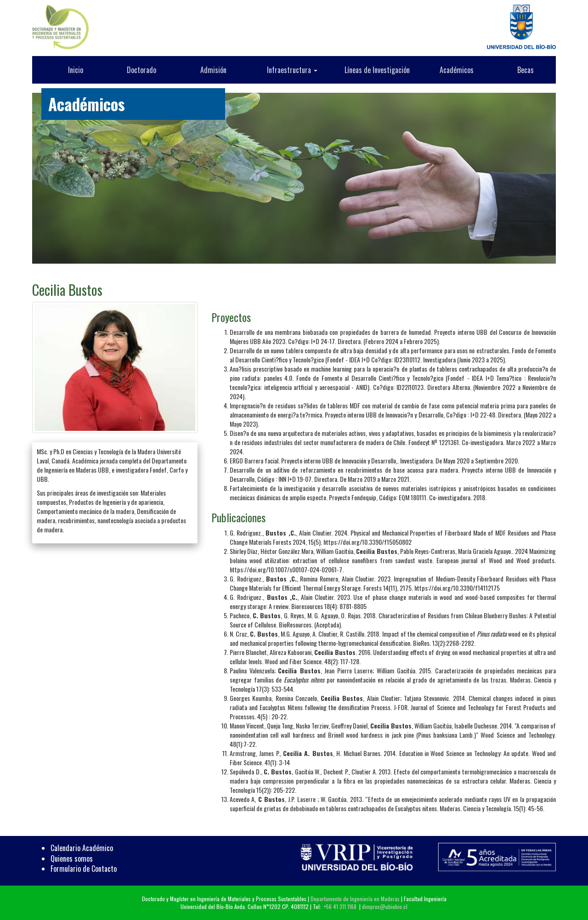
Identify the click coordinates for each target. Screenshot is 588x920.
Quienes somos (72, 858)
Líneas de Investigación (377, 70)
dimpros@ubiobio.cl (385, 906)
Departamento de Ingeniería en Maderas (355, 899)
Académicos (457, 70)
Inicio (76, 70)
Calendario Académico (82, 848)
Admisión (213, 70)
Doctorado (141, 70)
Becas (526, 70)
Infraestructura (292, 70)
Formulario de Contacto (84, 869)
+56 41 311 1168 (340, 906)
